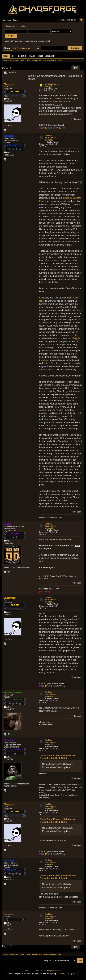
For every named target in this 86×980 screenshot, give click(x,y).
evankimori (10, 914)
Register (50, 56)
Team (32, 56)
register (22, 26)
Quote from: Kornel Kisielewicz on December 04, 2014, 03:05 (58, 757)
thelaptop (9, 136)
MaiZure (8, 524)
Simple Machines (54, 971)
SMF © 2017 (41, 971)
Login (40, 56)
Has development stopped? (52, 85)
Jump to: (47, 961)
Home (6, 56)
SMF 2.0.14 (30, 971)
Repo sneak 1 (53, 260)
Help (14, 56)
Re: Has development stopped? (51, 138)
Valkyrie (76, 338)
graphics (44, 360)
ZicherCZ (8, 740)
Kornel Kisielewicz (13, 692)
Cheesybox (10, 84)
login (14, 26)
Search (22, 56)
